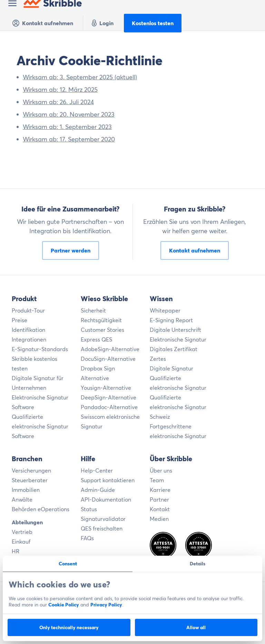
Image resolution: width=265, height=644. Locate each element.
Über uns (161, 470)
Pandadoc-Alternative (109, 407)
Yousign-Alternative (106, 388)
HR (16, 551)
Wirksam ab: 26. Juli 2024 (58, 102)
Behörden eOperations (41, 509)
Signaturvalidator (103, 519)
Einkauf (21, 542)
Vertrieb (22, 532)
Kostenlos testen (153, 23)
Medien (159, 519)
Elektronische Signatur (178, 339)
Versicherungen (31, 470)
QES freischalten (102, 528)
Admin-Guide (98, 490)
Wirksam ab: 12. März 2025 (60, 90)
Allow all (196, 627)
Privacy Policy (106, 605)
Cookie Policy (64, 605)
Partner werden (71, 250)
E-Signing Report (171, 320)
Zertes (158, 359)
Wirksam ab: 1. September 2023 (67, 127)
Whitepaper (165, 310)
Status (89, 509)
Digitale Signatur (171, 368)
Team (157, 480)
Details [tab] (198, 564)
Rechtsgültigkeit (101, 320)
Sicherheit (93, 310)
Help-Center (97, 470)
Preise (19, 320)
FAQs (87, 538)
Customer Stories (102, 330)
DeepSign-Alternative (109, 397)
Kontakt (160, 509)
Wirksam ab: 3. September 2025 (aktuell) (80, 77)
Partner (159, 499)
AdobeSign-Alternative (110, 349)
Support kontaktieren (108, 480)
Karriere (160, 490)
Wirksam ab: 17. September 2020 (69, 139)
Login (102, 23)
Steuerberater (30, 480)
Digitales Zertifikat (174, 349)
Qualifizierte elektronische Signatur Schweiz (178, 407)
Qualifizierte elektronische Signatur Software (40, 426)
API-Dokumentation (106, 499)
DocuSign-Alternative (108, 359)
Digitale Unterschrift (175, 330)
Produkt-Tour (28, 310)
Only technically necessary (69, 627)
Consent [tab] (68, 564)
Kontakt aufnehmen (42, 23)
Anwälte (22, 499)
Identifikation (28, 330)
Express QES (96, 339)
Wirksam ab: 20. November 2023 (69, 114)
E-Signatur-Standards (40, 349)
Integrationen (29, 339)
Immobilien (26, 490)
